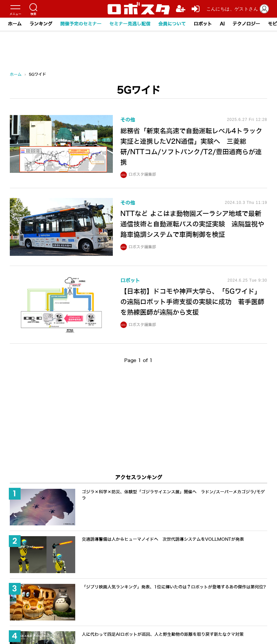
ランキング (41, 24)
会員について (172, 24)
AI (222, 24)
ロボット (203, 24)
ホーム (15, 24)
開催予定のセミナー (81, 24)
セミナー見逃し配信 (130, 24)
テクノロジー (246, 24)
